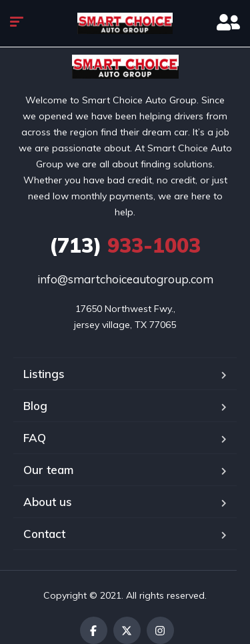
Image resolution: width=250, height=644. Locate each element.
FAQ (35, 438)
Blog (35, 406)
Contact (44, 534)
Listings (44, 374)
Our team (48, 470)
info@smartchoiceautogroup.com (125, 279)
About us (48, 502)
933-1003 (125, 245)
